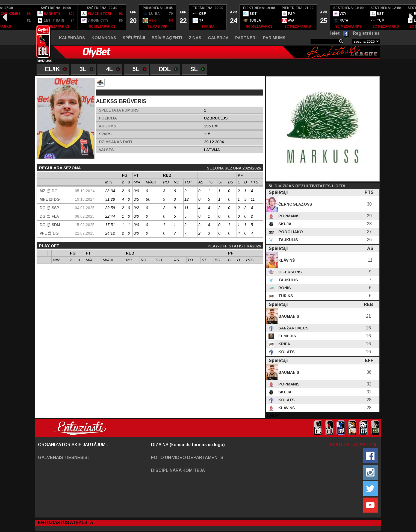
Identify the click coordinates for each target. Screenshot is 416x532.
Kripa (284, 344)
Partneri (246, 38)
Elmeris (287, 336)
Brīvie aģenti (167, 38)
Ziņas (195, 38)
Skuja (284, 224)
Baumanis (288, 316)
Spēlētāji (134, 38)
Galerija (218, 38)
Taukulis (288, 240)
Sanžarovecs (293, 328)
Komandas (104, 38)
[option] (56, 17)
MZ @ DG (49, 191)
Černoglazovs (295, 204)
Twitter (273, 415)
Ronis (284, 288)
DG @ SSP (49, 208)
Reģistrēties (366, 33)
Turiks (285, 296)
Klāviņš (286, 260)
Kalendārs (72, 38)
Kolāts (286, 352)
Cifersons (290, 272)
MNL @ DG (50, 199)
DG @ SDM (50, 225)
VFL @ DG (49, 233)
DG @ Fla (49, 216)
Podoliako (290, 232)
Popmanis (288, 216)
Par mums (274, 38)
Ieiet (335, 33)
